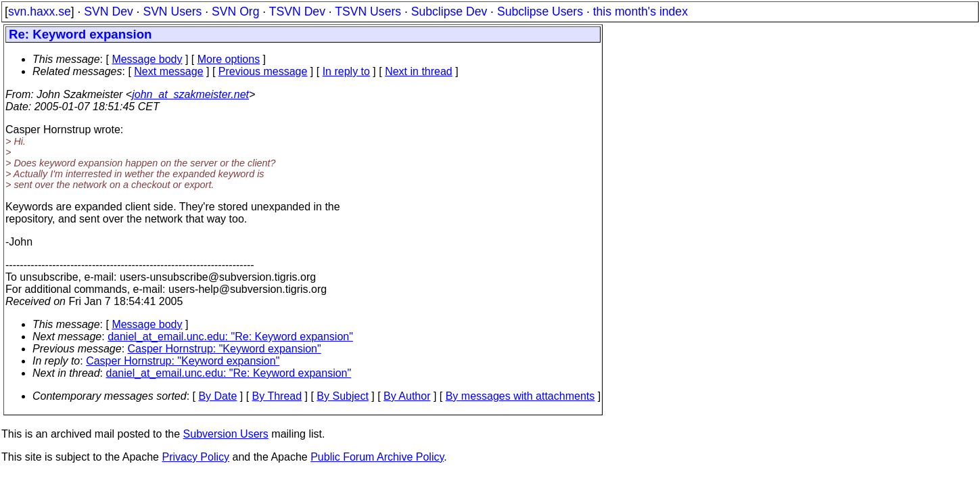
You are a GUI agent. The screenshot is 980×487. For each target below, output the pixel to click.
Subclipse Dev (449, 11)
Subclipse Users (540, 11)
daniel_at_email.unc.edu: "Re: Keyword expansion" (230, 337)
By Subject (342, 396)
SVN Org (235, 11)
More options (229, 59)
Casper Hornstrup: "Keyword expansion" (225, 349)
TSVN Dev (297, 11)
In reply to (346, 71)
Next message (168, 71)
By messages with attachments (520, 396)
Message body (147, 59)
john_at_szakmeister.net (190, 94)
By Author (407, 396)
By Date (217, 396)
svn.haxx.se (40, 11)
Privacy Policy (195, 457)
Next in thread (419, 71)
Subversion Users (226, 434)
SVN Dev (108, 11)
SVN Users (172, 11)
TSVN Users (368, 11)
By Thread (277, 396)
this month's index (640, 11)
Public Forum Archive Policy (377, 457)
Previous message (263, 71)
